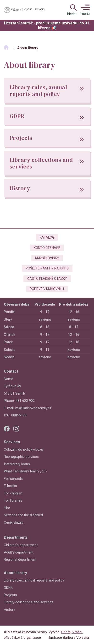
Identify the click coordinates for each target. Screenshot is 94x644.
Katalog (47, 237)
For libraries (13, 500)
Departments (16, 537)
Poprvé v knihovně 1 (47, 289)
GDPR (8, 588)
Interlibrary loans (17, 464)
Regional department (20, 560)
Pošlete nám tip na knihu (47, 268)
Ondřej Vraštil (72, 632)
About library (15, 573)
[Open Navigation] (72, 10)
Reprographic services (21, 457)
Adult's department (19, 552)
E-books (10, 486)
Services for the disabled (23, 515)
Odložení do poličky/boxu (23, 449)
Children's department (21, 545)
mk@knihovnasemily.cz (33, 408)
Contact (11, 371)
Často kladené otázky (47, 279)
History (9, 610)
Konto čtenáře (47, 248)
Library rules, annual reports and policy (34, 580)
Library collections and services (29, 602)
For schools (13, 479)
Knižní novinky (47, 258)
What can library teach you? (26, 471)
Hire (7, 508)
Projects (10, 595)
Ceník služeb (14, 522)
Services (12, 442)
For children (13, 493)
